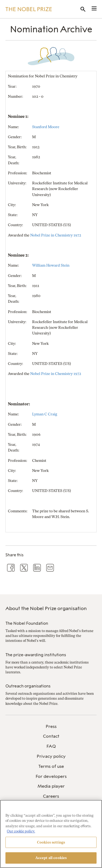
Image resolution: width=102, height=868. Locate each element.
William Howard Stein (51, 265)
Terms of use (51, 766)
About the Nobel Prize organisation (46, 608)
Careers (51, 796)
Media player (51, 786)
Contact (51, 736)
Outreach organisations (28, 686)
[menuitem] (51, 727)
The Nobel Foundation (27, 623)
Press (51, 726)
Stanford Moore (46, 127)
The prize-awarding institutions (36, 655)
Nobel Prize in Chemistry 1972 (56, 235)
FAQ (51, 746)
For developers (51, 776)
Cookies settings (51, 842)
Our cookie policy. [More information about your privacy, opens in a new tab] (21, 831)
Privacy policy (51, 756)
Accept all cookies (51, 858)
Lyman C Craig (45, 414)
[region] (51, 834)
